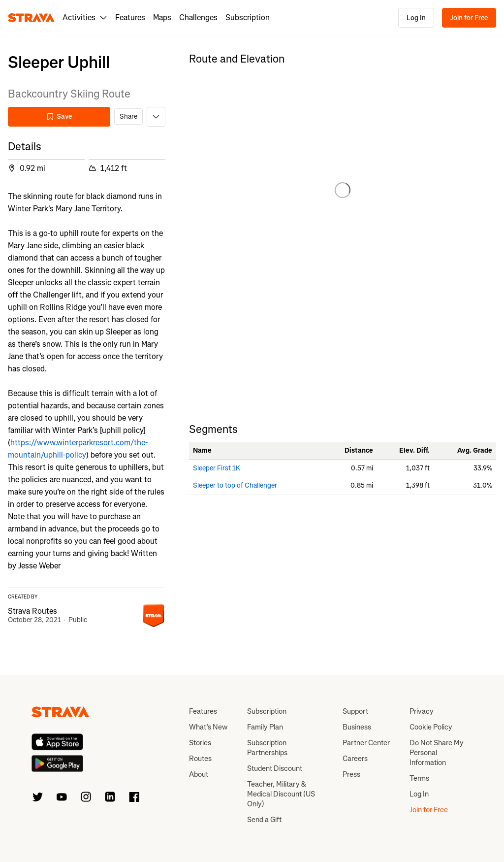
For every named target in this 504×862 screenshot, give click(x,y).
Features (130, 17)
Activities (85, 17)
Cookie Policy (431, 727)
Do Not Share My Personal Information (437, 753)
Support (355, 711)
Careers (355, 759)
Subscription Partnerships (267, 748)
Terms (419, 778)
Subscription (248, 17)
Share (128, 116)
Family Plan (265, 727)
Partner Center (366, 743)
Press (351, 774)
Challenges (198, 17)
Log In (416, 18)
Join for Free (469, 18)
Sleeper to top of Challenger (235, 485)
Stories (200, 743)
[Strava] (31, 18)
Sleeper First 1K (217, 468)
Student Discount (275, 768)
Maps (162, 17)
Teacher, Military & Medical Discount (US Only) (281, 794)
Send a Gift (264, 820)
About (199, 774)
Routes (200, 759)
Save (59, 116)
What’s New (208, 727)
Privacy (422, 711)
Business (357, 727)
